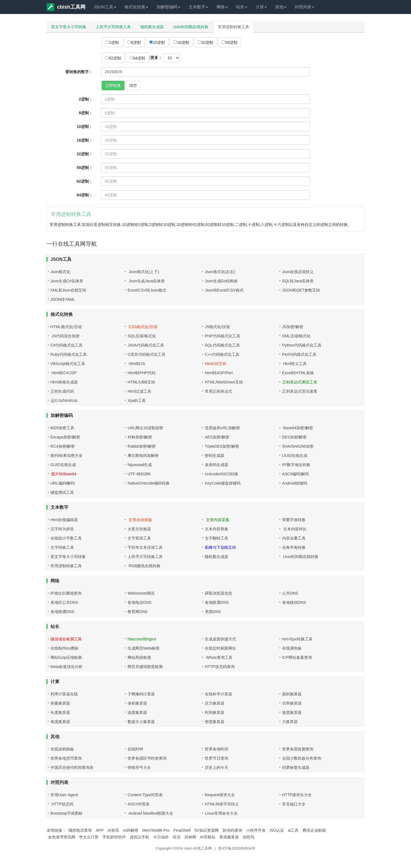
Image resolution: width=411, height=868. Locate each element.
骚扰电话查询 (80, 830)
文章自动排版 (140, 520)
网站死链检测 (139, 657)
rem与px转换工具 (297, 639)
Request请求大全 (220, 795)
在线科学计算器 (218, 694)
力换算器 (290, 722)
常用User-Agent (64, 795)
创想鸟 (249, 837)
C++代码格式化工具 (222, 354)
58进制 (229, 42)
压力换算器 (215, 703)
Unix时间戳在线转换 (191, 27)
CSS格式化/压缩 (142, 327)
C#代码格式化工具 (67, 345)
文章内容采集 (217, 520)
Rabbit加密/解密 (141, 446)
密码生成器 (215, 456)
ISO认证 (277, 830)
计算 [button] (261, 7)
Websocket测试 (141, 593)
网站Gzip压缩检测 (66, 657)
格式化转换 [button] (136, 7)
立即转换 (113, 85)
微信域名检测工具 (66, 639)
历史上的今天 (217, 767)
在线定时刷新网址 (220, 648)
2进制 (112, 42)
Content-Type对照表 (145, 795)
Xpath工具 (137, 400)
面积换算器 (292, 694)
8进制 (134, 42)
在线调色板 (292, 648)
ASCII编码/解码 (295, 474)
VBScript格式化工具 (68, 364)
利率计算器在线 (64, 694)
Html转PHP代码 (141, 373)
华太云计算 (89, 837)
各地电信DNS (140, 602)
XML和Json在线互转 (68, 290)
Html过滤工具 (139, 391)
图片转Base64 (63, 474)
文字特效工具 (62, 547)
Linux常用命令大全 (221, 813)
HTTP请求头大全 (297, 795)
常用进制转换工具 (234, 27)
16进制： (85, 140)
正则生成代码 (62, 391)
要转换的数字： (79, 72)
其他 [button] (281, 7)
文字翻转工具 (217, 538)
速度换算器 (292, 712)
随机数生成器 (152, 27)
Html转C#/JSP (64, 373)
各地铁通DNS (63, 612)
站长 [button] (242, 7)
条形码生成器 (217, 465)
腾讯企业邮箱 (314, 830)
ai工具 (293, 830)
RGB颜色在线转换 (144, 566)
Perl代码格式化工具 (299, 354)
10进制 (157, 42)
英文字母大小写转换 (69, 27)
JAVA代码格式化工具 (146, 345)
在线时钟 (135, 749)
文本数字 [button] (198, 7)
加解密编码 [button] (168, 7)
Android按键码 (295, 483)
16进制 (181, 42)
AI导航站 (208, 837)
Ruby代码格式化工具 (69, 354)
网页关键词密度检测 (145, 667)
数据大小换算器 (141, 722)
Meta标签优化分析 (67, 667)
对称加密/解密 (140, 437)
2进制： (86, 99)
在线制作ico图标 (65, 648)
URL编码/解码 (63, 483)
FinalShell (182, 830)
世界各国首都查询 (298, 749)
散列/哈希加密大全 (67, 456)
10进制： (85, 127)
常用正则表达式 (218, 391)
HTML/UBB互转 (141, 382)
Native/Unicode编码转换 (149, 483)
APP (100, 830)
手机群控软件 (114, 837)
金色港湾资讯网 (62, 837)
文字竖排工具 (139, 538)
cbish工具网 (66, 7)
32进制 (205, 42)
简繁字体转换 (294, 520)
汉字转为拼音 (62, 529)
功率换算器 (292, 703)
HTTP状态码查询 (220, 667)
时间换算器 (215, 712)
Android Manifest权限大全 (150, 813)
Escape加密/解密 (65, 437)
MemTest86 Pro (156, 830)
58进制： (85, 168)
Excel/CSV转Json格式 (147, 290)
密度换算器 (215, 722)
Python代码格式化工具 (302, 345)
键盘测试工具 (62, 492)
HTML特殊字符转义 (222, 804)
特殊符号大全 (139, 767)
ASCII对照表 (139, 804)
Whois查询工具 (219, 657)
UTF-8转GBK (139, 474)
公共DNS (290, 593)
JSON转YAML (63, 299)
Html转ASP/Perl (219, 373)
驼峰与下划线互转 (220, 547)
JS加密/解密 (293, 327)
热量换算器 (60, 703)
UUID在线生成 (295, 456)
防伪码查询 (232, 830)
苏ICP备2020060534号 (237, 848)
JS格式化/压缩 (217, 327)
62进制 (113, 58)
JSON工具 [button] (105, 7)
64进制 (137, 58)
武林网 (190, 837)
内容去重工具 (294, 538)
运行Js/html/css (64, 400)
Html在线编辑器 (64, 520)
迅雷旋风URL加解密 (222, 428)
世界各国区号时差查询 (147, 758)
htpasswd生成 (140, 465)
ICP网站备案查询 (297, 657)
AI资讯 (113, 830)
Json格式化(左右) (220, 272)
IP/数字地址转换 (296, 465)
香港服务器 (229, 837)
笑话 (177, 837)
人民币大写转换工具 (113, 27)
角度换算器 (60, 722)
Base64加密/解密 (298, 428)
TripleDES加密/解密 (222, 446)
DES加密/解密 (295, 437)
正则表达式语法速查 (300, 391)
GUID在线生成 (63, 465)
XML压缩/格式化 (296, 336)
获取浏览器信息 (218, 593)
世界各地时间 (217, 749)
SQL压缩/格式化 (142, 336)
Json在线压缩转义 (298, 272)
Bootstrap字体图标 (67, 813)
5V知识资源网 (207, 830)
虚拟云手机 (140, 837)
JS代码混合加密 (65, 336)
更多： (156, 58)
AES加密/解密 (217, 437)
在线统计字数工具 (66, 538)
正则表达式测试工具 (300, 382)
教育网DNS (138, 612)
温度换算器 (137, 712)
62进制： (85, 181)
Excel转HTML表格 (298, 373)
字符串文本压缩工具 (145, 547)
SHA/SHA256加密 (298, 446)
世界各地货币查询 (66, 758)
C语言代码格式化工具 (146, 354)
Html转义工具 (295, 364)
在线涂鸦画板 (62, 749)
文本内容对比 (294, 529)
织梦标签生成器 (296, 767)
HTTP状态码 (62, 804)
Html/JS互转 (216, 364)
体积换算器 (137, 703)
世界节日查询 (217, 758)
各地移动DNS (294, 602)
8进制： (86, 113)
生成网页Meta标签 (144, 648)
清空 (133, 85)
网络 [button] (222, 7)
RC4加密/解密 (63, 446)
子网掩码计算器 (141, 694)
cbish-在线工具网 (198, 848)
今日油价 (161, 837)
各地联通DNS (217, 602)
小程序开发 (256, 830)
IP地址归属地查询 (66, 593)
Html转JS (136, 364)
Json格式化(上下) (143, 272)
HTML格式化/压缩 (66, 327)
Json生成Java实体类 (146, 281)
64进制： (85, 195)
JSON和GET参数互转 (301, 290)
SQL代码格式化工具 (222, 345)
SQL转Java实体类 (298, 281)
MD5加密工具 (63, 428)
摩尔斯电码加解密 (143, 456)
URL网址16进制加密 (145, 428)
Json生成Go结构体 (221, 281)
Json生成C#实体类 (67, 281)
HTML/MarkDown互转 (224, 382)
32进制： (85, 154)
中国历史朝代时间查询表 (72, 767)
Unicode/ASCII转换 (222, 474)
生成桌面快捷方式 (220, 639)
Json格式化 (61, 272)
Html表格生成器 (64, 382)
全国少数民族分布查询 (302, 758)
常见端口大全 (294, 804)
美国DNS (213, 612)
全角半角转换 (294, 547)
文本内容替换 (217, 529)
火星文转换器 (139, 529)
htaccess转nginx (142, 639)
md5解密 (130, 830)
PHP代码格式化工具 (223, 336)
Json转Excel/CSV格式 (224, 290)
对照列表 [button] (304, 7)
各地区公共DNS (64, 602)
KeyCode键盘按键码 (223, 483)
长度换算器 (60, 712)
